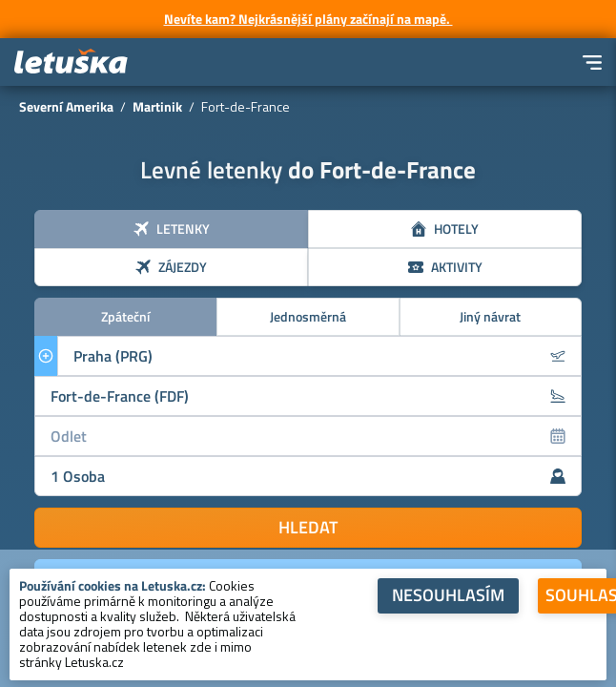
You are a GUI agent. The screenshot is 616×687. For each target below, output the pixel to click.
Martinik (157, 106)
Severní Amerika (66, 106)
